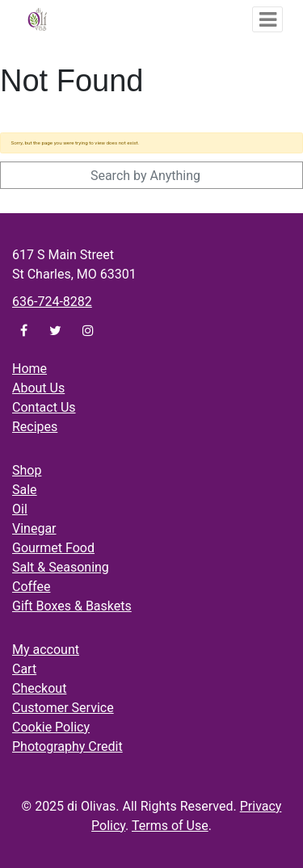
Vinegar (34, 528)
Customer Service (63, 708)
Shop (27, 470)
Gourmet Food (53, 548)
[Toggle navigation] (267, 19)
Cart (24, 669)
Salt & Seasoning (61, 567)
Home (29, 369)
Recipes (35, 427)
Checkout (39, 688)
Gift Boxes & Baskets (72, 606)
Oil (20, 509)
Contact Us (44, 407)
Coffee (31, 587)
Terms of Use (170, 826)
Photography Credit (67, 746)
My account (46, 650)
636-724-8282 (52, 302)
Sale (25, 490)
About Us (38, 388)
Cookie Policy (51, 727)
